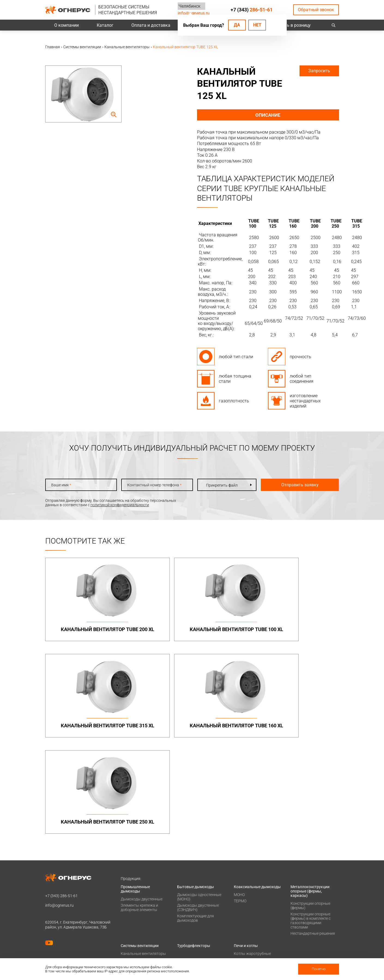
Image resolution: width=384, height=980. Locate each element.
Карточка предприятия (254, 942)
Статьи (240, 956)
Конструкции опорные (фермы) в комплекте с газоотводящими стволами (311, 829)
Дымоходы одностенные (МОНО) (199, 805)
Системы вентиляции (140, 854)
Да (237, 25)
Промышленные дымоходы (135, 797)
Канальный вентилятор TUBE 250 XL (80, 731)
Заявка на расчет (193, 927)
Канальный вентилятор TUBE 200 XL (80, 632)
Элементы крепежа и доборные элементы (139, 816)
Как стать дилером (251, 934)
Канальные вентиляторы (143, 862)
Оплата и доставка (151, 25)
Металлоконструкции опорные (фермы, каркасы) (310, 800)
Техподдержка (190, 920)
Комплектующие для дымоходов (196, 827)
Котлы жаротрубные (252, 862)
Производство (303, 913)
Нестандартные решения (313, 842)
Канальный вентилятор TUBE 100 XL (155, 632)
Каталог (105, 25)
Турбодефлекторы (194, 854)
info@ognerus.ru (194, 13)
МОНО (239, 803)
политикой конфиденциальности (120, 505)
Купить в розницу (293, 25)
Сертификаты (246, 920)
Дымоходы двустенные (142, 807)
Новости (241, 949)
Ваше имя (61, 485)
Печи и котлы (246, 854)
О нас (239, 913)
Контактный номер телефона (150, 485)
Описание (268, 115)
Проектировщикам (194, 913)
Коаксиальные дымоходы (257, 795)
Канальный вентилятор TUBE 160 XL (304, 632)
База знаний (188, 906)
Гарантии (242, 927)
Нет (257, 25)
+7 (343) (252, 10)
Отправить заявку (293, 485)
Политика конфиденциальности (74, 923)
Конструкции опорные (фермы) (310, 814)
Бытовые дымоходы (196, 795)
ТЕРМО (240, 809)
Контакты (300, 906)
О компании (66, 25)
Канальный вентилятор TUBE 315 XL (229, 632)
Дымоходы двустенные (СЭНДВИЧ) (198, 816)
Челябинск (189, 6)
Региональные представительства (308, 922)
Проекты (129, 913)
